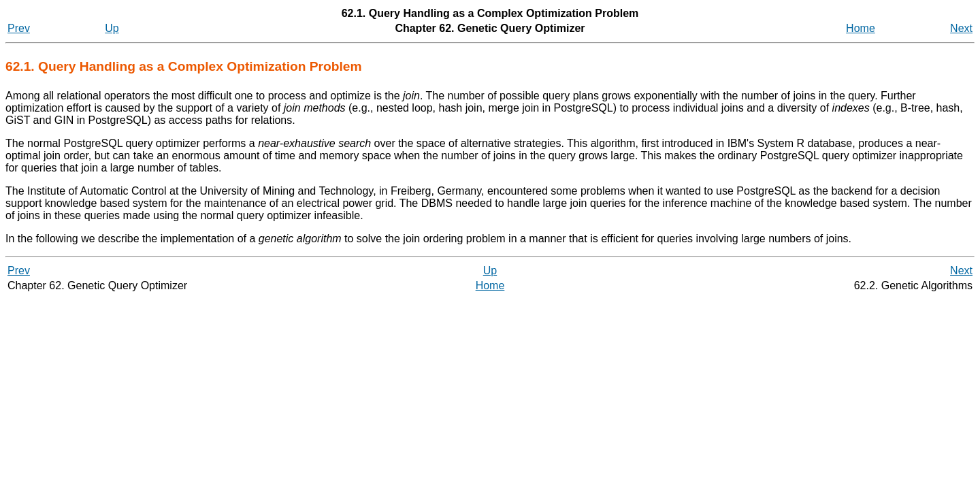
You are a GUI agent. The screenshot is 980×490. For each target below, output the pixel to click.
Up (112, 28)
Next (961, 28)
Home (861, 28)
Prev (19, 28)
